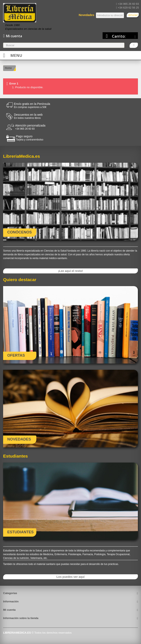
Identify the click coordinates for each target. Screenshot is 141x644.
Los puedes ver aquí (70, 577)
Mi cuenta (9, 610)
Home (8, 68)
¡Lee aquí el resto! (71, 271)
